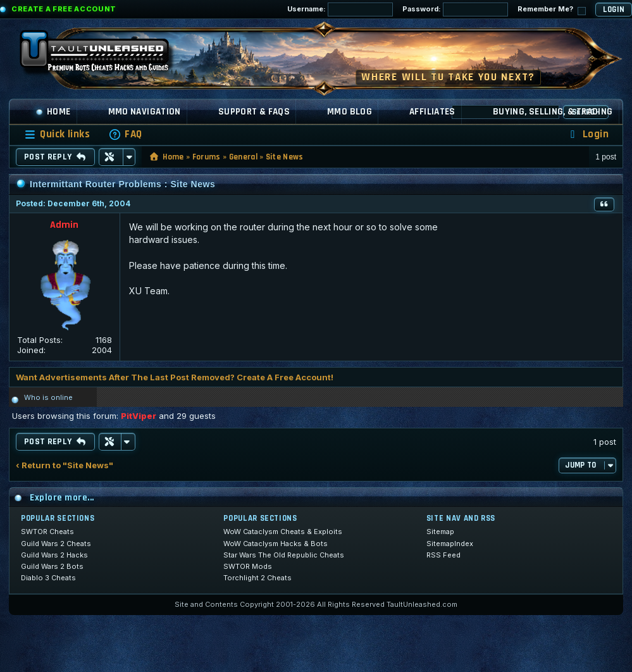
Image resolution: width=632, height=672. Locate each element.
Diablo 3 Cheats (48, 578)
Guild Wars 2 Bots (52, 566)
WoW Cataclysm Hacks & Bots (276, 544)
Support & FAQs (254, 112)
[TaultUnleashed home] (104, 55)
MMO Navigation (145, 112)
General (243, 157)
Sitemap (440, 532)
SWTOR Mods (248, 566)
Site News (285, 157)
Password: (455, 9)
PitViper (139, 416)
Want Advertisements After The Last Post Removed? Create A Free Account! (175, 377)
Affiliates (432, 112)
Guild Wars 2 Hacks (54, 555)
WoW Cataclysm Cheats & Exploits (283, 532)
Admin (64, 225)
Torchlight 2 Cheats (257, 578)
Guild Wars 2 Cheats (56, 544)
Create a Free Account (64, 9)
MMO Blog (350, 112)
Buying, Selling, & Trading (553, 112)
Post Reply (55, 157)
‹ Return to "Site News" (65, 465)
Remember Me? (552, 10)
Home (53, 112)
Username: (340, 9)
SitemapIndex (450, 544)
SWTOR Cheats (47, 532)
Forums (207, 157)
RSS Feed (443, 555)
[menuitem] (125, 134)
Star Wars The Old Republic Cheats (284, 555)
